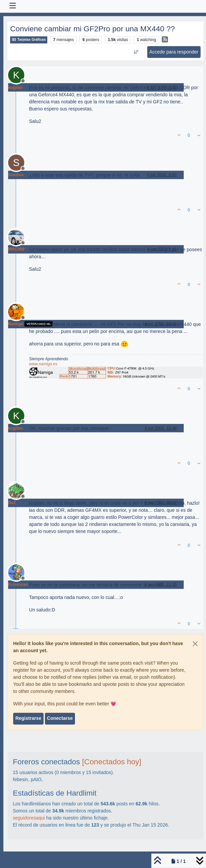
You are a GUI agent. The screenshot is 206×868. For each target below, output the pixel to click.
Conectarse (60, 718)
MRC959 (16, 249)
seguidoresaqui (29, 818)
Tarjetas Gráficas (29, 40)
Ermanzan (18, 585)
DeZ (12, 503)
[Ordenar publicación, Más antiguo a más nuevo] (136, 52)
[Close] (195, 644)
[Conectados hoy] (112, 762)
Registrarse (28, 718)
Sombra (16, 175)
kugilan (15, 88)
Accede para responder (174, 52)
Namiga (16, 324)
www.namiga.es (43, 364)
